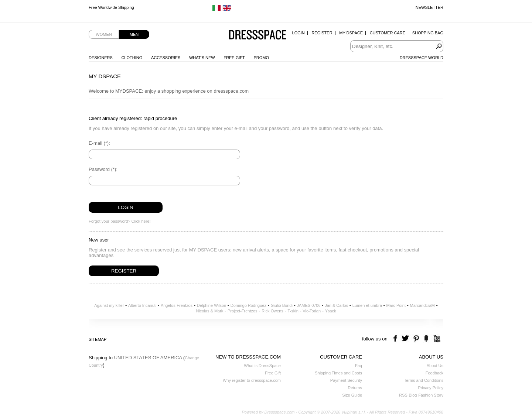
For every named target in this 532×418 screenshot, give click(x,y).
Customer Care (388, 33)
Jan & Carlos (336, 305)
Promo (261, 58)
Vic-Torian (312, 311)
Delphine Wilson (212, 305)
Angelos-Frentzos (177, 305)
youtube (436, 339)
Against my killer (109, 305)
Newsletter (429, 7)
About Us (435, 366)
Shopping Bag (428, 33)
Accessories (166, 58)
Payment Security (346, 380)
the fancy (426, 339)
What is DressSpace (262, 366)
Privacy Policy (431, 388)
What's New (202, 58)
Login (299, 33)
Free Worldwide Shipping (111, 7)
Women (104, 34)
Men (134, 34)
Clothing (132, 58)
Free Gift (234, 58)
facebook (396, 339)
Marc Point (396, 305)
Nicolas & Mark (209, 311)
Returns (355, 388)
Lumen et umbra (367, 305)
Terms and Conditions (424, 380)
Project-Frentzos (243, 311)
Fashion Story (431, 395)
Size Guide (352, 395)
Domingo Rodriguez (248, 305)
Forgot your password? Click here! (120, 221)
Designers (101, 58)
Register (322, 33)
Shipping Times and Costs (338, 373)
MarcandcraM (422, 305)
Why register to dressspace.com (252, 380)
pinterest (416, 339)
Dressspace (258, 35)
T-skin (293, 311)
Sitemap (98, 339)
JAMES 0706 (308, 305)
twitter (406, 339)
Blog (413, 395)
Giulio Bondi (282, 305)
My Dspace (351, 33)
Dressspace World (422, 58)
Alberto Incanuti (142, 305)
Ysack (331, 311)
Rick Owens (272, 311)
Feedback (434, 373)
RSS (403, 395)
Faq (359, 366)
